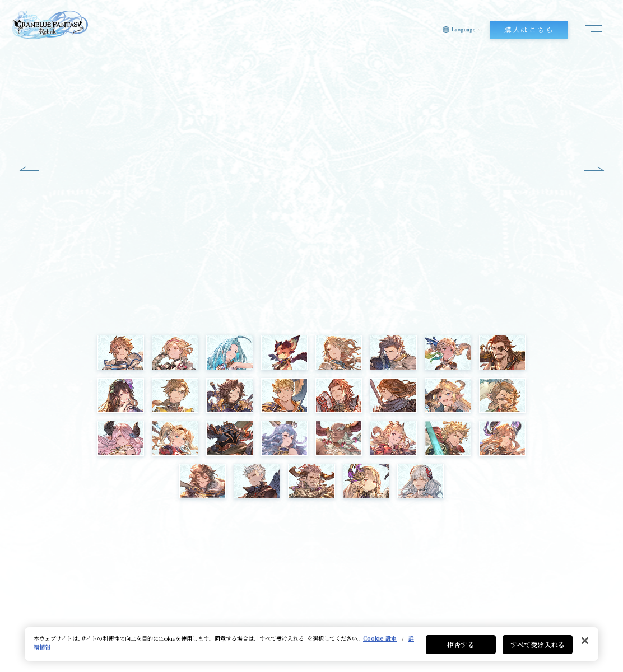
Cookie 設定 (380, 638)
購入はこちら (529, 30)
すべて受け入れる (538, 644)
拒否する (461, 644)
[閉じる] (585, 641)
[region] (311, 644)
